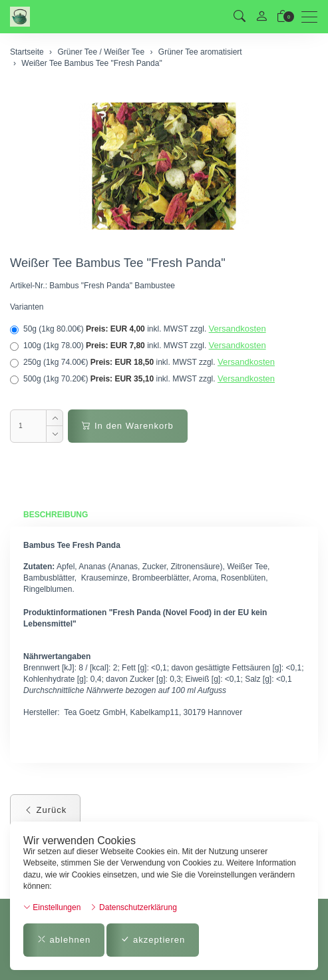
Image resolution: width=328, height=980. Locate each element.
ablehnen (64, 940)
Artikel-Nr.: (29, 286)
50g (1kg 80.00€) (138, 329)
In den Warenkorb (127, 426)
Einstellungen (52, 907)
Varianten (27, 307)
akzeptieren (153, 940)
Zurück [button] (45, 810)
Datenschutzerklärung (133, 907)
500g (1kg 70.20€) (142, 379)
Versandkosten (238, 329)
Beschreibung (56, 515)
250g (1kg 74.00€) (142, 362)
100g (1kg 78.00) (138, 346)
